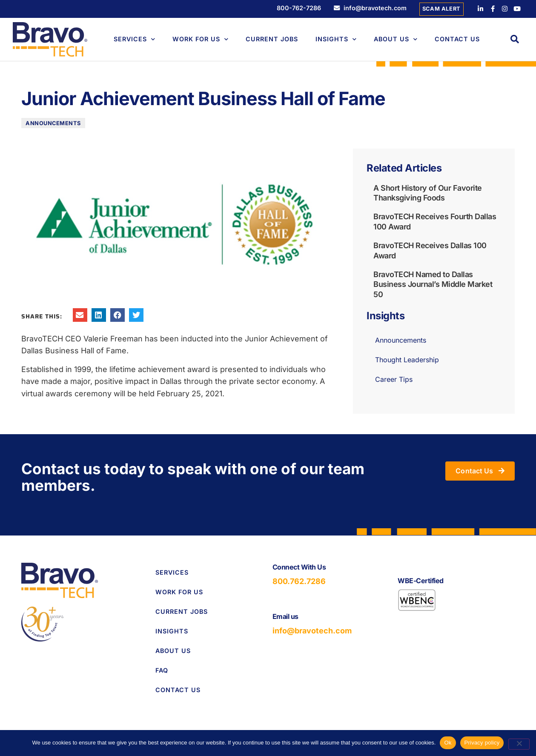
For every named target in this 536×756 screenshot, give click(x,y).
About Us (396, 39)
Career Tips (394, 380)
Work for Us (179, 592)
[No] (519, 744)
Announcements (53, 124)
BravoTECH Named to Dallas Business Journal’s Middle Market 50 (433, 284)
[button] (515, 39)
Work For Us (201, 39)
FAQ (162, 670)
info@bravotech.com (312, 631)
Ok (448, 743)
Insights (336, 39)
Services (135, 39)
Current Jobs (272, 39)
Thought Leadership (407, 360)
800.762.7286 (299, 582)
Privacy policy (482, 743)
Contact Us (457, 39)
